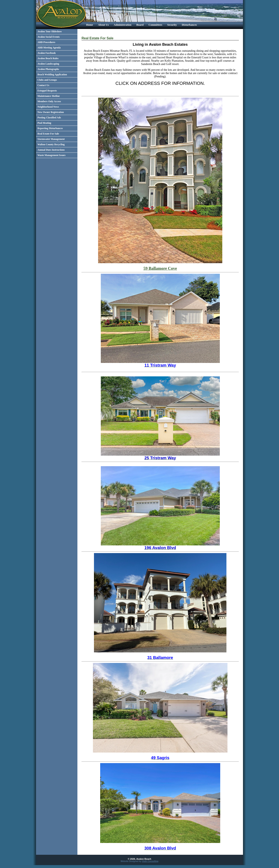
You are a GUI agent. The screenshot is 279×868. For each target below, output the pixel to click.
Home (90, 25)
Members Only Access (49, 101)
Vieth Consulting (150, 861)
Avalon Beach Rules (48, 58)
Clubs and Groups (47, 80)
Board (140, 25)
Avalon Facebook (47, 53)
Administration (123, 25)
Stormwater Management (51, 139)
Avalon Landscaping (48, 64)
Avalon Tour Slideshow (50, 31)
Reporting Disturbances (50, 128)
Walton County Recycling (51, 144)
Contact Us (43, 85)
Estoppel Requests (47, 91)
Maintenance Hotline (49, 96)
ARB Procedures (46, 42)
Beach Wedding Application (52, 74)
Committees (155, 25)
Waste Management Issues (51, 155)
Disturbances (189, 25)
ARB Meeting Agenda (49, 48)
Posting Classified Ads (49, 118)
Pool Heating (44, 123)
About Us (103, 25)
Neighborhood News (48, 107)
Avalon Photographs (48, 69)
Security (172, 25)
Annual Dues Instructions (51, 150)
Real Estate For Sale (48, 134)
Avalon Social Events (49, 37)
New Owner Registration (51, 112)
